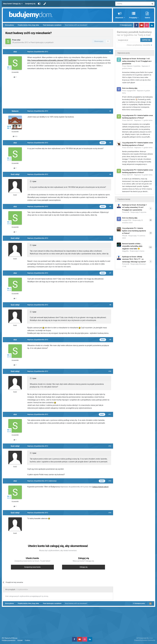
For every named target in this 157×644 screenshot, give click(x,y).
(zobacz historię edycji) (100, 487)
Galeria (147, 18)
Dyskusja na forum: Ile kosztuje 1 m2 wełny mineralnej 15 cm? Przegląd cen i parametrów (137, 61)
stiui (19, 40)
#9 (110, 340)
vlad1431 (130, 120)
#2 (110, 111)
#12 (110, 446)
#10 (110, 371)
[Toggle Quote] (31, 181)
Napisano (143, 120)
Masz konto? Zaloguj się (13, 4)
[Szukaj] (127, 4)
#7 (110, 273)
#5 (110, 207)
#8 (110, 305)
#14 (110, 513)
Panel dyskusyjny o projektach (42, 42)
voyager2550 (131, 91)
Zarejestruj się (30, 4)
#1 (110, 52)
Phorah (125, 236)
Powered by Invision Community (145, 640)
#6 (110, 238)
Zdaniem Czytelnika (134, 66)
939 (15, 136)
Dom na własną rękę (130, 88)
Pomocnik (126, 212)
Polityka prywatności (9, 640)
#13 (110, 481)
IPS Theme (5, 638)
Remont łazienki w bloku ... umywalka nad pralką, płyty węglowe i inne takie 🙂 (132, 246)
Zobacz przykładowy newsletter (139, 45)
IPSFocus (14, 638)
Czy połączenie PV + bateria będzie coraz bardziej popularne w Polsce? (134, 231)
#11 (110, 414)
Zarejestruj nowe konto (32, 567)
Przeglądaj (133, 18)
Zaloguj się (84, 567)
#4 (110, 174)
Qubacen (15, 111)
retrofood (130, 148)
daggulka (125, 251)
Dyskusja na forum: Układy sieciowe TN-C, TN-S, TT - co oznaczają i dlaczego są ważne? (134, 259)
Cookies (28, 640)
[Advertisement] (58, 93)
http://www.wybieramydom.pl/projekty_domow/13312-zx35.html (52, 60)
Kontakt (20, 640)
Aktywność (119, 18)
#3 (110, 143)
